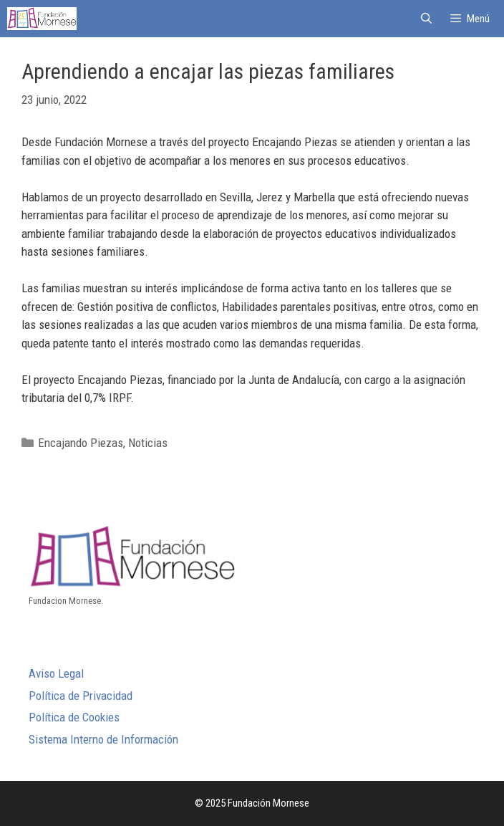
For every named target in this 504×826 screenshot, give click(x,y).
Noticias (148, 443)
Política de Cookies (74, 717)
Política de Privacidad (81, 696)
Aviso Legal (56, 673)
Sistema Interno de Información (103, 739)
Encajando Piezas (81, 443)
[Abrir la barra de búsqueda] (426, 19)
